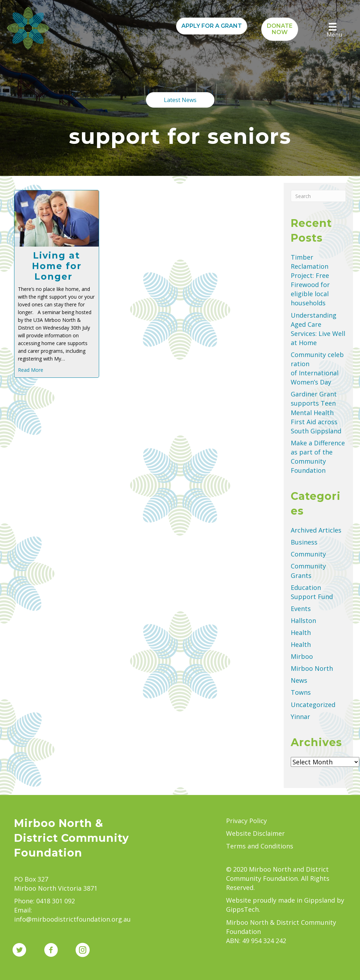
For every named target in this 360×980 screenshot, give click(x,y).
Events (301, 609)
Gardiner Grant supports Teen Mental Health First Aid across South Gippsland (317, 412)
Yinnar (300, 717)
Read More (31, 370)
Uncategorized (313, 705)
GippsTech (242, 909)
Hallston (303, 621)
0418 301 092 (56, 901)
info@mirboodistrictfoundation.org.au (72, 919)
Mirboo (302, 656)
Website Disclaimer (255, 833)
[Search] (318, 196)
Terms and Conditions (260, 846)
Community (308, 554)
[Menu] (333, 30)
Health (301, 632)
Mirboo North (312, 668)
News (299, 680)
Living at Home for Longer (57, 266)
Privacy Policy (246, 821)
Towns (301, 692)
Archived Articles (316, 530)
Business (304, 542)
